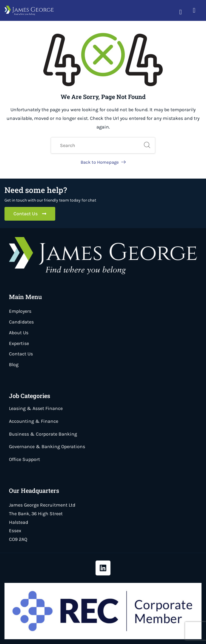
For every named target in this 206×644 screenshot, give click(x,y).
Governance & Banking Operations (47, 446)
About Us (19, 333)
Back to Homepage (103, 162)
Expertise (19, 343)
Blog (14, 364)
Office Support (24, 459)
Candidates (21, 322)
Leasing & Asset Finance (36, 408)
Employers (20, 311)
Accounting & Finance (34, 421)
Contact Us (21, 354)
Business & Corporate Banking (43, 434)
